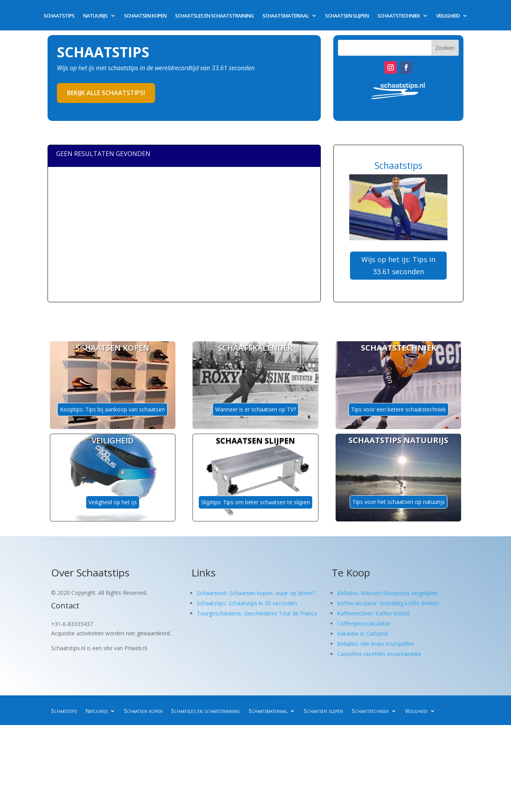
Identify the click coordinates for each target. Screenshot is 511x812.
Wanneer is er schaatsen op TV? (256, 409)
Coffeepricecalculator (364, 623)
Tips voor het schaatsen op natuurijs (399, 502)
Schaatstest (212, 593)
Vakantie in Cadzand (362, 634)
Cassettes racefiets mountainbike (379, 654)
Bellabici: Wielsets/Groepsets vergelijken (388, 593)
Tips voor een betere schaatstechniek (399, 409)
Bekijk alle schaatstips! (106, 93)
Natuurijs (95, 16)
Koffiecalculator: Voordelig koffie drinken (388, 603)
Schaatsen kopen (145, 16)
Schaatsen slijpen (347, 16)
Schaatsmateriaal (286, 16)
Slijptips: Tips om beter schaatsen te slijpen (256, 502)
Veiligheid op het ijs (113, 502)
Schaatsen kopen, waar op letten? (272, 593)
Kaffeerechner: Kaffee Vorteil (373, 613)
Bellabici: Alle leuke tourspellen (376, 644)
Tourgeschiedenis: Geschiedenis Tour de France (257, 613)
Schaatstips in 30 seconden (263, 603)
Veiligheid (448, 16)
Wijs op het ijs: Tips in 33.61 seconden (398, 265)
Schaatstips (59, 16)
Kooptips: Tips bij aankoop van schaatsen (112, 409)
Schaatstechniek (399, 16)
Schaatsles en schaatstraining (214, 16)
